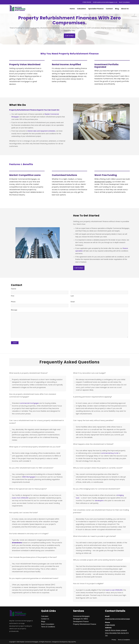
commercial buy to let (110, 453)
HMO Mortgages (29, 477)
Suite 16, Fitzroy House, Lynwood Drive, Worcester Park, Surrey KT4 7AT (117, 633)
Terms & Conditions (48, 627)
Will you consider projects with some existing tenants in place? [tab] (98, 560)
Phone (13, 302)
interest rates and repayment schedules (41, 131)
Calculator (45, 616)
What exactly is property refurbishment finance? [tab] (28, 373)
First (13, 296)
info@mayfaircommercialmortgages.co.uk (105, 2)
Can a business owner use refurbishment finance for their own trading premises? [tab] (101, 511)
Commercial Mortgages (81, 616)
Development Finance (81, 621)
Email (73, 302)
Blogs (43, 621)
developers (99, 501)
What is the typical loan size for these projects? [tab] (28, 489)
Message (14, 310)
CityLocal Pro (72, 642)
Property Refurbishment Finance (85, 624)
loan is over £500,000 (114, 590)
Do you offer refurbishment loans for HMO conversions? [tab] (31, 468)
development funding (103, 182)
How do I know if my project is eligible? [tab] (88, 584)
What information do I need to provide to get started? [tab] (95, 536)
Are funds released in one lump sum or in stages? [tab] (29, 534)
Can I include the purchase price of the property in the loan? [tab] (33, 557)
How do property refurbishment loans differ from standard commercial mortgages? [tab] (33, 396)
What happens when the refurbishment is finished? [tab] (93, 444)
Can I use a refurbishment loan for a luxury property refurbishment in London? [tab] (37, 422)
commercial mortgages (29, 403)
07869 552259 (87, 2)
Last (72, 296)
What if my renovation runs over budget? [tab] (89, 373)
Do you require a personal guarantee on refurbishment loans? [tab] (34, 578)
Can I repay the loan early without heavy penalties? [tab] (93, 421)
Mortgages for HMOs (81, 619)
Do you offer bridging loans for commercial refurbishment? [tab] (97, 489)
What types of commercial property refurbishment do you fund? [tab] (35, 447)
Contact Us (45, 619)
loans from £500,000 (20, 498)
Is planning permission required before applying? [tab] (93, 397)
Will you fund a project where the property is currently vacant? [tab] (98, 468)
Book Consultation (124, 2)
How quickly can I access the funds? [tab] (24, 513)
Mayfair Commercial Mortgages (65, 76)
